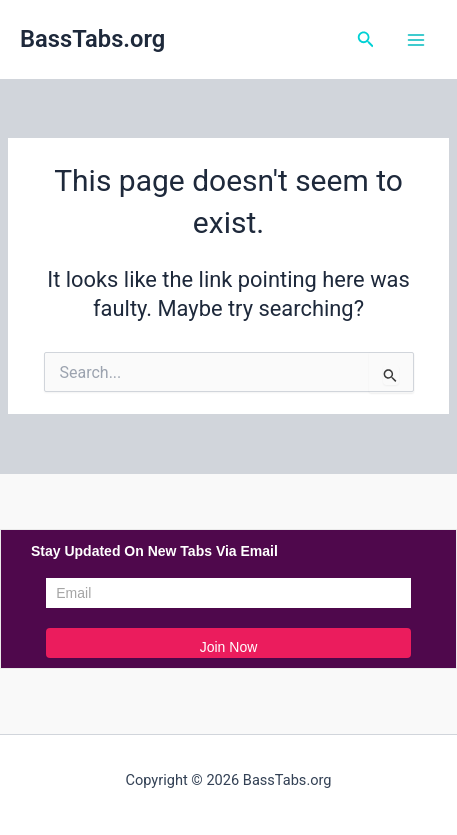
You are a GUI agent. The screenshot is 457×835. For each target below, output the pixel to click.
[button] (366, 39)
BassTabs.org (92, 39)
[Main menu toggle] (416, 40)
